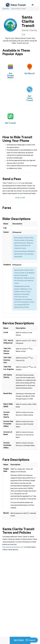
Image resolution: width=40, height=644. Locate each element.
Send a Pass (17, 183)
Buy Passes (20, 640)
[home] (15, 5)
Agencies (6, 9)
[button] (33, 5)
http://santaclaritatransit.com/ (13, 547)
